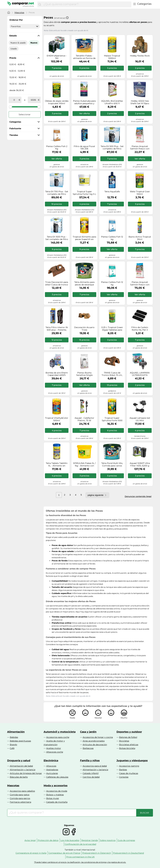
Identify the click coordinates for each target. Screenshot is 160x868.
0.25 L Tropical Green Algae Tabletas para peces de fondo (112, 329)
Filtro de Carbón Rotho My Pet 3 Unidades (140, 329)
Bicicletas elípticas (129, 745)
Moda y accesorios (56, 786)
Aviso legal (30, 840)
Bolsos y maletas (55, 795)
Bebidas (14, 737)
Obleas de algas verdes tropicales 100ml (57, 102)
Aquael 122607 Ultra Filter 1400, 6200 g (140, 464)
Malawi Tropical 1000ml (112, 57)
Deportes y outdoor (129, 732)
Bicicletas (124, 741)
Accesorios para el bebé (95, 766)
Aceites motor (54, 748)
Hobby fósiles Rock (140, 56)
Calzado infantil (91, 773)
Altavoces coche (55, 752)
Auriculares (52, 773)
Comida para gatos (20, 795)
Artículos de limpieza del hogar (26, 773)
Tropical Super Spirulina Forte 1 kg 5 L (84, 193)
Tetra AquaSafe (112, 192)
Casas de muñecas (129, 773)
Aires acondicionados (94, 741)
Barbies (123, 770)
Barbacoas (88, 748)
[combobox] (87, 4)
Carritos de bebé (91, 777)
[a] (33, 100)
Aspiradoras (52, 770)
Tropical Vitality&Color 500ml (57, 419)
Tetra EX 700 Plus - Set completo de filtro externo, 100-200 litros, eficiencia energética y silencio (57, 193)
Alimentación (16, 732)
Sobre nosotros (108, 840)
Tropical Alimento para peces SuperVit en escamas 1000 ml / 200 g (84, 238)
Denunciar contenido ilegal (138, 496)
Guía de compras (126, 840)
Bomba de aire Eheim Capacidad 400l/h (57, 374)
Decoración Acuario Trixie (84, 329)
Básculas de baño (19, 777)
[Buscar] (40, 4)
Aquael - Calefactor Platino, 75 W (84, 419)
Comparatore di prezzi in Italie (31, 853)
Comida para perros (20, 798)
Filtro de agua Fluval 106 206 (84, 148)
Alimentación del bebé (21, 766)
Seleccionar (25, 114)
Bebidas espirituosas (20, 741)
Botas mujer (53, 798)
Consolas (124, 777)
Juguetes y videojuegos (132, 760)
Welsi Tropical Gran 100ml (140, 193)
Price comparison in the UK (80, 857)
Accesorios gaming (129, 766)
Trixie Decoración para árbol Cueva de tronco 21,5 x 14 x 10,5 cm (57, 283)
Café (12, 748)
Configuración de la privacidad (80, 844)
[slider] (10, 107)
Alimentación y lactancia (23, 770)
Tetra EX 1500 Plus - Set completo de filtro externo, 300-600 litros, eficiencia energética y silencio (57, 238)
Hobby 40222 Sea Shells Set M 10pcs (140, 102)
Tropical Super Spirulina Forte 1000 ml (112, 419)
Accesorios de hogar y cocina (98, 737)
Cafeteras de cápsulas (57, 777)
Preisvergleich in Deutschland (128, 853)
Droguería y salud (19, 760)
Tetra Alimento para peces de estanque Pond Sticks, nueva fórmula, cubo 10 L (84, 283)
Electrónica (51, 760)
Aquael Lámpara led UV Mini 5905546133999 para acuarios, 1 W (140, 419)
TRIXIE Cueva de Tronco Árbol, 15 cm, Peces (112, 374)
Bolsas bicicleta (127, 748)
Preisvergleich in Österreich (97, 853)
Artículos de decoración (95, 745)
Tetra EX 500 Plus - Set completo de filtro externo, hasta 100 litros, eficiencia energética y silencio (112, 148)
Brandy (14, 745)
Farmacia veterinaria (20, 802)
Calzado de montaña (57, 802)
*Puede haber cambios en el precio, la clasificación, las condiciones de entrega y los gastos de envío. (80, 862)
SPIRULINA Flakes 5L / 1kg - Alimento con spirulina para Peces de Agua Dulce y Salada (84, 464)
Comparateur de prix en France (64, 853)
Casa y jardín (88, 732)
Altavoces (51, 766)
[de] (14, 100)
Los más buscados (70, 840)
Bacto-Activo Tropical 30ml (140, 238)
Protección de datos (48, 840)
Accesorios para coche (58, 737)
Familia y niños (90, 760)
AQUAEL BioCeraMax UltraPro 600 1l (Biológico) (112, 102)
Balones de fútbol (128, 737)
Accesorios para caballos (22, 791)
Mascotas (19, 13)
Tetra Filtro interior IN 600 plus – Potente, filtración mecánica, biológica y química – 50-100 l (57, 329)
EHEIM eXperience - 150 (57, 57)
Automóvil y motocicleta (60, 732)
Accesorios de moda (57, 791)
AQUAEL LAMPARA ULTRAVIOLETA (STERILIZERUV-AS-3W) (140, 374)
